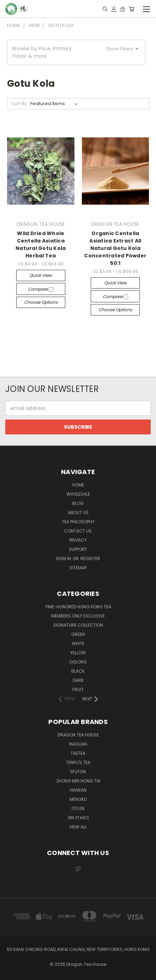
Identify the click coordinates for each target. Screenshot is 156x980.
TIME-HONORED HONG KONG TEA (78, 607)
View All (78, 827)
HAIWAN (78, 790)
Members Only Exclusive (78, 616)
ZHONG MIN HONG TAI (78, 781)
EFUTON (78, 772)
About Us (78, 512)
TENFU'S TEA (78, 762)
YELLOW (78, 653)
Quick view (41, 275)
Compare (41, 289)
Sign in (64, 559)
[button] (76, 52)
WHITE (78, 643)
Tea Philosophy (78, 522)
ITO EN (78, 808)
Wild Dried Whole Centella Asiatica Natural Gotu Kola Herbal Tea (41, 244)
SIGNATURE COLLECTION (78, 625)
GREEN (78, 634)
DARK (78, 680)
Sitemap (78, 568)
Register (90, 559)
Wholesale (78, 494)
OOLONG (78, 662)
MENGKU (78, 799)
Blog (78, 503)
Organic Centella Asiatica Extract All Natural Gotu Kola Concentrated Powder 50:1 (115, 248)
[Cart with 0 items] (131, 9)
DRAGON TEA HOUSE (78, 735)
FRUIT (78, 690)
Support (78, 549)
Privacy (78, 540)
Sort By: (20, 104)
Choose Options (41, 302)
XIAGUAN (78, 744)
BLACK (78, 671)
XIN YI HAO (78, 818)
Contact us (78, 531)
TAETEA (78, 753)
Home (78, 485)
